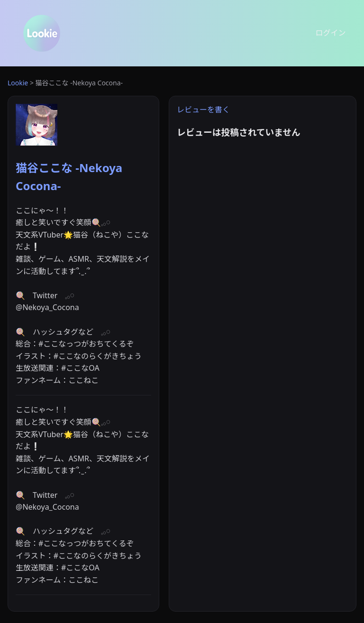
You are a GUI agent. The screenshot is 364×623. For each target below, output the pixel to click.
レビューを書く (203, 110)
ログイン (331, 33)
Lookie (18, 83)
